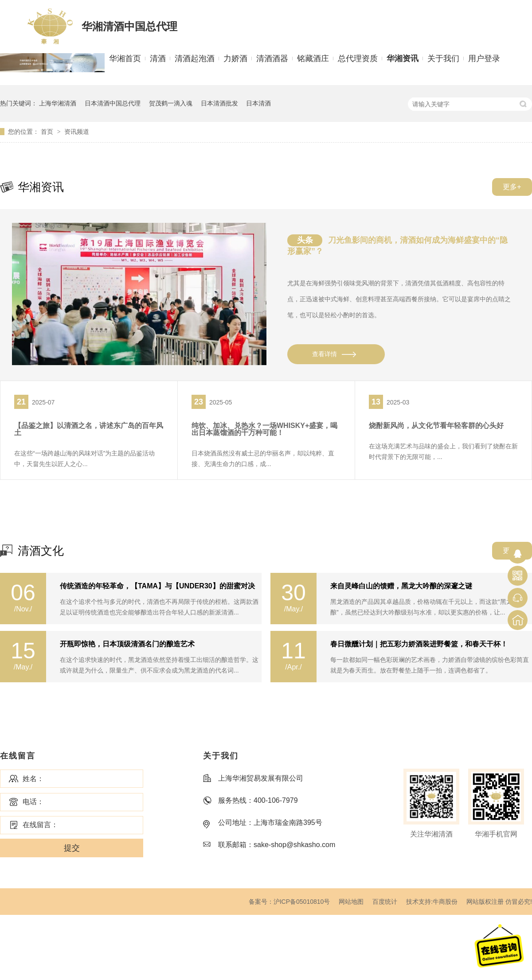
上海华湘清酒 (58, 103)
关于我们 (443, 58)
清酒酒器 (272, 58)
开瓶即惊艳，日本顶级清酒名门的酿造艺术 (127, 644)
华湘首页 (125, 58)
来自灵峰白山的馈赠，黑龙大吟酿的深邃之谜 (401, 586)
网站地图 (351, 902)
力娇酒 (235, 58)
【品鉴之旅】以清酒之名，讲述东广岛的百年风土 (89, 429)
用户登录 (484, 58)
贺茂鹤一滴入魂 (171, 103)
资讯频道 (77, 132)
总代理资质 (358, 58)
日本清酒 (258, 103)
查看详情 (325, 354)
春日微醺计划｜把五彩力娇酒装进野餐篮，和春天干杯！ (419, 644)
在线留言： (40, 825)
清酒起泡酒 (195, 58)
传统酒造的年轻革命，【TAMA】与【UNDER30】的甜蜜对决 (157, 586)
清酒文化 (41, 551)
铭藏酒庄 (313, 58)
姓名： (33, 779)
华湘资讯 (403, 58)
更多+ (512, 187)
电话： (33, 802)
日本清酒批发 (219, 103)
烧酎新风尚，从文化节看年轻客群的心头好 (436, 426)
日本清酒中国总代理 (113, 103)
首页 (48, 132)
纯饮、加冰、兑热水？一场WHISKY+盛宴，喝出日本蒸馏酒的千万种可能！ (264, 429)
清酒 (158, 58)
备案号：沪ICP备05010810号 (289, 902)
